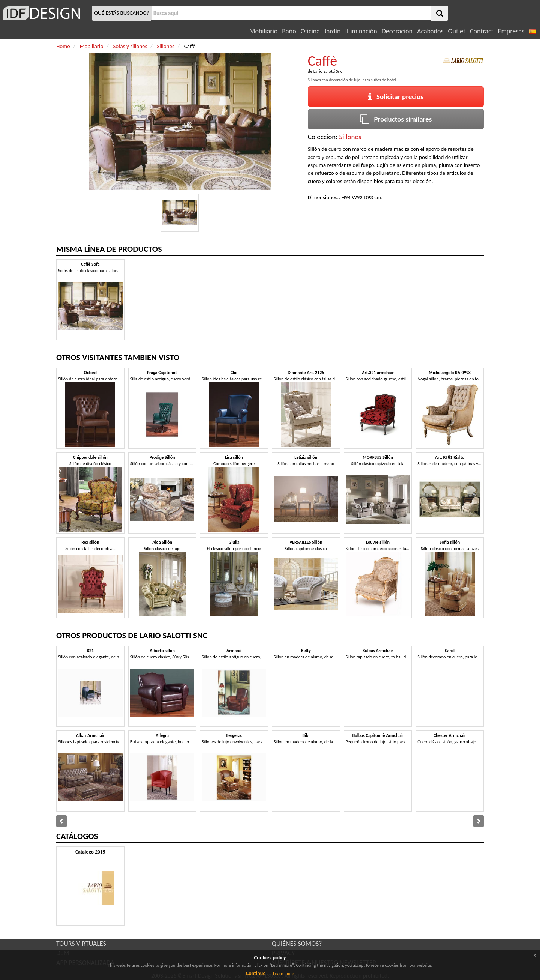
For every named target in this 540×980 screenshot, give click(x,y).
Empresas (511, 31)
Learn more (283, 974)
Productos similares (396, 119)
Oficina (310, 31)
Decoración (397, 31)
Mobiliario (263, 31)
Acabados (430, 31)
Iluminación (361, 31)
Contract (482, 31)
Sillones (350, 137)
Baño (289, 31)
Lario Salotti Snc (328, 71)
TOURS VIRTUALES (81, 944)
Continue (256, 973)
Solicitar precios (396, 97)
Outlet (457, 31)
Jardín (332, 31)
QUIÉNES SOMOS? (297, 944)
